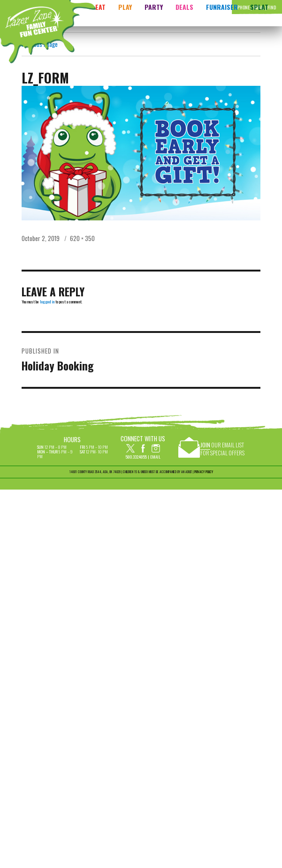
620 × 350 (82, 238)
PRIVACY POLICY (204, 472)
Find (272, 7)
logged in (47, 302)
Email (155, 457)
